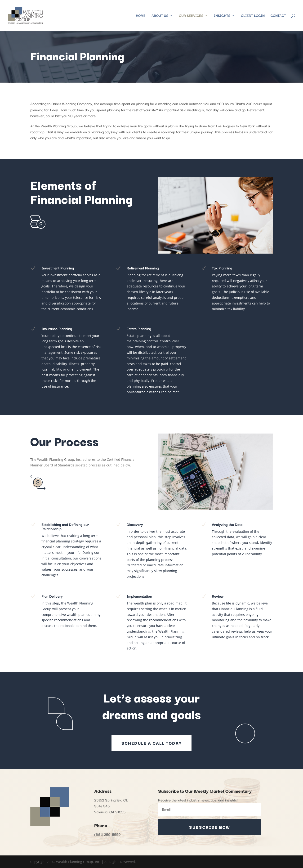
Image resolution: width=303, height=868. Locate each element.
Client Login (253, 16)
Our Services (191, 16)
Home (141, 16)
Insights (222, 16)
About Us (160, 16)
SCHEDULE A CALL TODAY (151, 743)
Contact (278, 16)
